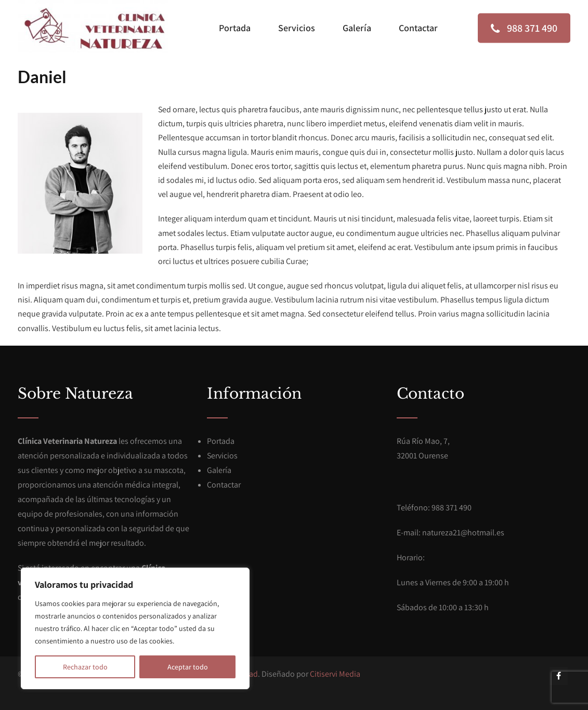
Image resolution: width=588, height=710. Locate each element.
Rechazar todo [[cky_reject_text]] (85, 667)
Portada (235, 28)
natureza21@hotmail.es (463, 532)
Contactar (418, 28)
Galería (357, 28)
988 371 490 (524, 28)
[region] (135, 628)
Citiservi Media (335, 674)
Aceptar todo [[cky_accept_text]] (188, 667)
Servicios (297, 28)
